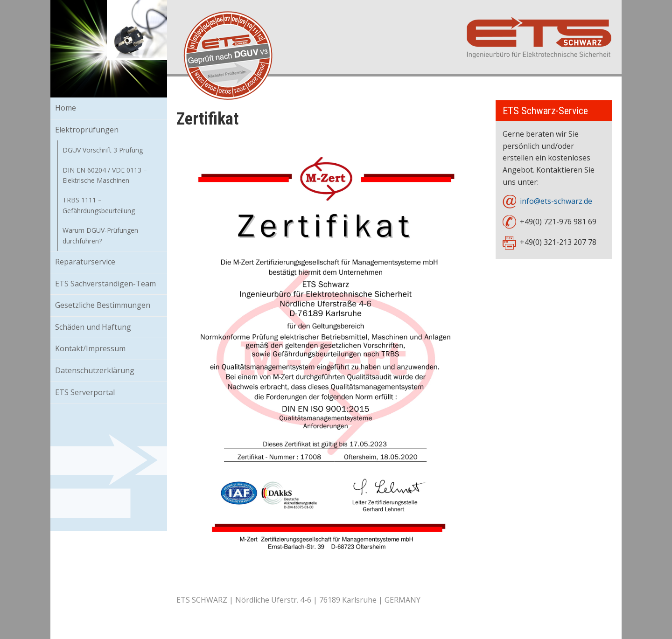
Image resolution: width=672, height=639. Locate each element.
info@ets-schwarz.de (556, 201)
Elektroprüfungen (87, 130)
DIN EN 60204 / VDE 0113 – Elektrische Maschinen (105, 175)
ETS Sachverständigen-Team (105, 284)
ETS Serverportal (85, 392)
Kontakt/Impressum (90, 348)
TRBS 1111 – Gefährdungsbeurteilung (99, 205)
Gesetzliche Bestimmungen (103, 305)
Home (66, 108)
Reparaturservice (85, 262)
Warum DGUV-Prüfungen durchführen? (100, 235)
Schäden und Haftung (93, 327)
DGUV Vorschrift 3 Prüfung (103, 150)
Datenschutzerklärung (95, 370)
